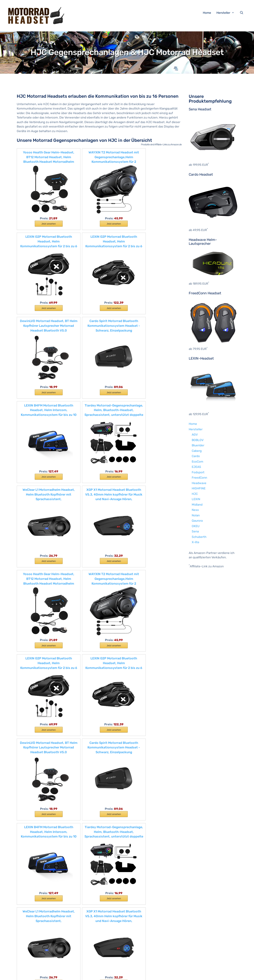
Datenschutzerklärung (102, 974)
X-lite (196, 542)
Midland (197, 505)
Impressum (79, 974)
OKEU (196, 526)
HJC (195, 494)
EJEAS (196, 467)
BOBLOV (198, 440)
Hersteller (227, 13)
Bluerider (198, 445)
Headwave (199, 483)
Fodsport (198, 472)
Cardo (196, 456)
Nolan (196, 515)
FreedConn (199, 478)
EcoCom (197, 462)
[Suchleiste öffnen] (242, 13)
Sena (195, 531)
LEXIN (196, 499)
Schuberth (199, 537)
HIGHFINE (199, 488)
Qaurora (197, 521)
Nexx (195, 510)
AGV (195, 435)
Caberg (197, 451)
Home (207, 13)
